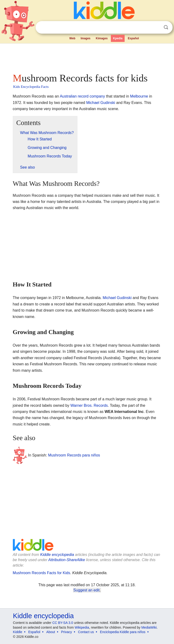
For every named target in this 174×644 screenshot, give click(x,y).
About (51, 632)
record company (92, 96)
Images (86, 38)
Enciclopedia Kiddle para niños (123, 632)
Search (166, 27)
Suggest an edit (86, 590)
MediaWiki (149, 627)
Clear (156, 27)
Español (133, 38)
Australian (68, 96)
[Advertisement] (87, 57)
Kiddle (18, 632)
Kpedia (118, 38)
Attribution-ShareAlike (67, 560)
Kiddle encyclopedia (57, 555)
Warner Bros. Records (89, 405)
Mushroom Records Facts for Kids (42, 573)
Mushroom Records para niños (74, 455)
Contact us (86, 632)
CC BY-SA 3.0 (63, 623)
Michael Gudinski (101, 103)
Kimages (102, 38)
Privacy (66, 632)
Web (72, 38)
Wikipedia (82, 627)
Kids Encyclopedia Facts (31, 87)
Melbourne (139, 96)
